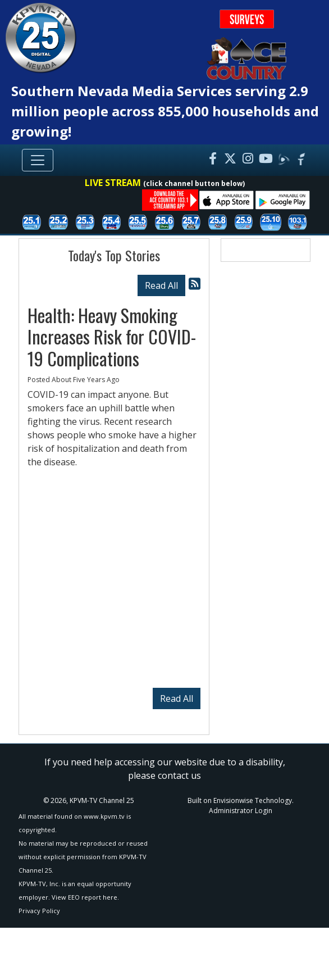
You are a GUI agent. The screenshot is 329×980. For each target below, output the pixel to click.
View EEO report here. (85, 897)
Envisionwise (233, 800)
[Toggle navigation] (38, 160)
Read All (161, 285)
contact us (179, 775)
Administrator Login (241, 811)
